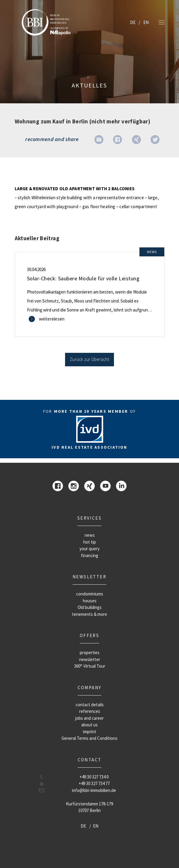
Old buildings (90, 607)
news (90, 535)
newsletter (89, 577)
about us (89, 725)
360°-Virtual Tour (90, 666)
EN (146, 22)
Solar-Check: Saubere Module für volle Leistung (83, 278)
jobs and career (89, 718)
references (90, 711)
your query (89, 549)
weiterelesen (52, 319)
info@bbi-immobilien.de (94, 790)
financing (90, 555)
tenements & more (89, 614)
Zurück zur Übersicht (89, 359)
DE (133, 22)
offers (89, 635)
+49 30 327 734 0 (94, 777)
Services (89, 518)
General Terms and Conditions (89, 738)
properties (90, 652)
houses (90, 601)
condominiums (90, 594)
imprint (90, 732)
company (90, 688)
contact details (90, 705)
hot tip (90, 542)
